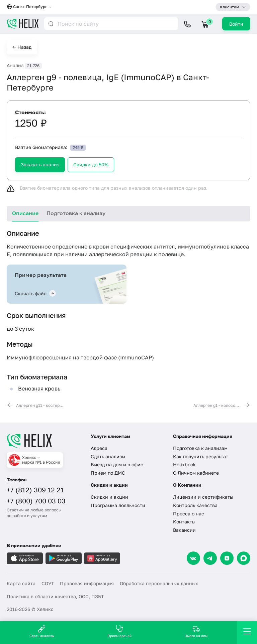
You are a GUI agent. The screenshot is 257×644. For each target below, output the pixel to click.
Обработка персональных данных (159, 583)
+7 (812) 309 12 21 (35, 490)
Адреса (99, 448)
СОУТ (48, 583)
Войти (236, 24)
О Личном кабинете (196, 473)
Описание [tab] (25, 213)
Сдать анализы (108, 456)
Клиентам (230, 7)
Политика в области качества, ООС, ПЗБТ (55, 596)
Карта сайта (21, 583)
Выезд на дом (196, 631)
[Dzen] (227, 558)
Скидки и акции (109, 497)
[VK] (193, 558)
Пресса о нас (189, 514)
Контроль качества (195, 505)
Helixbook (184, 464)
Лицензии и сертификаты (203, 497)
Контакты (184, 522)
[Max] (244, 558)
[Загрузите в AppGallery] (102, 558)
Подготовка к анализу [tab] (76, 213)
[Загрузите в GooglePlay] (64, 558)
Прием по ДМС (108, 473)
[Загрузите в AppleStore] (25, 558)
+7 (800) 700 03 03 (36, 501)
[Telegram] (210, 558)
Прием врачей (119, 631)
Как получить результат (201, 456)
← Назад (22, 47)
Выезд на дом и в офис (117, 464)
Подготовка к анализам (200, 448)
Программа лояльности (118, 505)
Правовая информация (87, 583)
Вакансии (184, 530)
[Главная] (45, 441)
